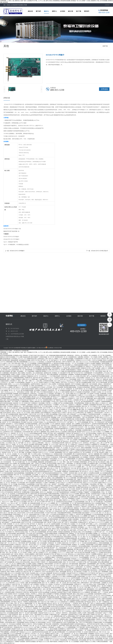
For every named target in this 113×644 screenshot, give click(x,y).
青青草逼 (50, 440)
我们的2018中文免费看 (59, 573)
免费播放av (73, 602)
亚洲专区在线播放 (31, 642)
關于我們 (34, 316)
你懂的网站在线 (108, 605)
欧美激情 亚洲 (65, 516)
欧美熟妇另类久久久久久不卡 (25, 557)
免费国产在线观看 (20, 642)
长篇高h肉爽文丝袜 (68, 508)
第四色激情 (46, 479)
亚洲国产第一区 (5, 495)
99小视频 (2, 368)
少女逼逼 (52, 452)
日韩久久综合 (15, 549)
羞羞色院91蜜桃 (15, 565)
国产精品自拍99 (108, 578)
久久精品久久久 (104, 403)
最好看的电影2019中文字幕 (11, 600)
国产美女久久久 (46, 425)
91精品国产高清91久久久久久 (40, 452)
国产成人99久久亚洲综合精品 (96, 375)
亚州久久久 (43, 492)
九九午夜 (13, 479)
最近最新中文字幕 (66, 373)
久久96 (55, 492)
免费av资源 (51, 370)
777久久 (108, 503)
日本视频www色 (46, 411)
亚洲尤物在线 (7, 359)
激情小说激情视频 (86, 448)
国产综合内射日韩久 (8, 627)
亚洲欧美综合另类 (32, 359)
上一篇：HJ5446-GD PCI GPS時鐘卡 (15, 251)
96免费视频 (53, 460)
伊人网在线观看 (77, 381)
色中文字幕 (87, 580)
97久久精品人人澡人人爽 (7, 363)
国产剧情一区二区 (18, 537)
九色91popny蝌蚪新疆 (38, 443)
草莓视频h (54, 417)
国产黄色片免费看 (24, 465)
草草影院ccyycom (76, 559)
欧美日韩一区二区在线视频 (105, 400)
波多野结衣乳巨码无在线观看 (64, 502)
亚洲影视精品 (84, 462)
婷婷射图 (55, 576)
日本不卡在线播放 (76, 384)
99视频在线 (30, 376)
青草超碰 (25, 395)
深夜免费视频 (29, 370)
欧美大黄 (101, 608)
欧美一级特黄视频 (61, 572)
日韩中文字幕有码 (67, 362)
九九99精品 (9, 443)
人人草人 (38, 478)
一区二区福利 (94, 357)
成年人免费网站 (76, 424)
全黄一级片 (76, 362)
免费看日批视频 (100, 499)
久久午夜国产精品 (66, 368)
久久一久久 (102, 437)
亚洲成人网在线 (95, 635)
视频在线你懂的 (24, 414)
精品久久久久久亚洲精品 (41, 519)
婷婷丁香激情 (11, 572)
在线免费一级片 (82, 526)
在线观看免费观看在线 (76, 481)
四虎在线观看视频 (19, 473)
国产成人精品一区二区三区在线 (103, 367)
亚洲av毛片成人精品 (27, 471)
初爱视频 (93, 511)
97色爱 (4, 376)
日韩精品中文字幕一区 (64, 642)
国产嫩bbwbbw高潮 (88, 425)
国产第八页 (83, 400)
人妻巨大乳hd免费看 (44, 424)
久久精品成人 (105, 435)
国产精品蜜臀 (69, 506)
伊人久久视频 (41, 551)
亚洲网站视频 (26, 492)
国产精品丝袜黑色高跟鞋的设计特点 (43, 471)
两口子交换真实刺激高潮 (80, 454)
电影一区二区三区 (17, 411)
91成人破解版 (4, 390)
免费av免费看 (58, 435)
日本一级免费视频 (103, 572)
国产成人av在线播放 (69, 511)
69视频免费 (49, 573)
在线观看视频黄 (42, 532)
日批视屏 (75, 440)
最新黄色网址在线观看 (36, 408)
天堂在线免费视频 (108, 389)
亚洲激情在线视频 (94, 456)
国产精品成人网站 (88, 390)
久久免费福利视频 (54, 419)
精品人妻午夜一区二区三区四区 (91, 495)
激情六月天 (75, 599)
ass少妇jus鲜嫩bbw (82, 414)
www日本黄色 (85, 499)
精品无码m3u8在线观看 (102, 446)
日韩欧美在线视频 (5, 440)
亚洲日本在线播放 (11, 357)
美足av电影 (18, 607)
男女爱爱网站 (86, 460)
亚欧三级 (32, 546)
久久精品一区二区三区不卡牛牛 (92, 359)
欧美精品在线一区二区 (62, 357)
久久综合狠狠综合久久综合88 (37, 387)
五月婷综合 (104, 533)
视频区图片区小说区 (31, 551)
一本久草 (7, 456)
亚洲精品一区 (56, 373)
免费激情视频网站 (106, 402)
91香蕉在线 (92, 457)
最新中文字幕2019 (28, 561)
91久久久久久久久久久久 (72, 557)
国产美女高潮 (47, 624)
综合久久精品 (10, 603)
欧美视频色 (81, 527)
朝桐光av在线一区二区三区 (24, 505)
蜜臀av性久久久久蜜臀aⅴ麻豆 (31, 379)
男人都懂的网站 (50, 465)
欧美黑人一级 (96, 575)
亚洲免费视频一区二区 (17, 456)
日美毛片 (10, 448)
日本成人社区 (55, 402)
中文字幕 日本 (53, 535)
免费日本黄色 (22, 575)
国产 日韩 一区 (67, 460)
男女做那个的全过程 (27, 422)
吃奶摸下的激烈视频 (49, 449)
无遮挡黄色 (9, 446)
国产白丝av (64, 382)
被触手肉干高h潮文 (85, 494)
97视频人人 (57, 359)
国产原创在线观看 (52, 464)
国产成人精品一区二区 (83, 408)
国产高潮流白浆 (80, 446)
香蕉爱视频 (21, 640)
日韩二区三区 (80, 398)
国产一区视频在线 (104, 602)
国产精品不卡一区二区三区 (35, 400)
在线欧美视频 (81, 576)
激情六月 (8, 416)
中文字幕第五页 (46, 588)
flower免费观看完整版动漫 (40, 370)
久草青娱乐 (81, 444)
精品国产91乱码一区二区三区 (10, 452)
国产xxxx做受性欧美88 (48, 549)
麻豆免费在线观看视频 (7, 475)
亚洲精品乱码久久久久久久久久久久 (61, 578)
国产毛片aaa (41, 465)
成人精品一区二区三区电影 (39, 541)
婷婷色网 (106, 384)
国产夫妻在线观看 (32, 613)
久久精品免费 (102, 521)
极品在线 (45, 595)
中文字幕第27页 (65, 524)
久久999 (52, 424)
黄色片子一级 (44, 355)
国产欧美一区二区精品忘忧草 (55, 511)
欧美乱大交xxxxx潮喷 (82, 437)
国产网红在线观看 (108, 381)
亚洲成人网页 (76, 583)
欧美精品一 (31, 495)
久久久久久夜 (94, 513)
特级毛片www (90, 367)
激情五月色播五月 (78, 611)
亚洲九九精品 (37, 454)
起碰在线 (98, 561)
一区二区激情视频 (29, 371)
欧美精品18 (98, 530)
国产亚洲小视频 (100, 600)
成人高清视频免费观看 (106, 473)
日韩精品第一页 (70, 389)
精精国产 (69, 475)
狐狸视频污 (67, 635)
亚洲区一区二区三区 (18, 444)
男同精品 (44, 371)
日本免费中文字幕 (67, 400)
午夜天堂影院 (99, 371)
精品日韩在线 (81, 554)
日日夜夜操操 (61, 384)
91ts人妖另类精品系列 (87, 416)
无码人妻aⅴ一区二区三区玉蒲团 (36, 502)
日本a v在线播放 (83, 599)
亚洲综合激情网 (103, 610)
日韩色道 (68, 433)
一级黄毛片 (3, 503)
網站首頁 (23, 316)
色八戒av (60, 535)
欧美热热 (13, 494)
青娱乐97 (53, 634)
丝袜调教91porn (69, 365)
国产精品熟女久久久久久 (79, 433)
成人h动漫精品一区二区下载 (97, 355)
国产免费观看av (27, 441)
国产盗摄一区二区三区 (59, 389)
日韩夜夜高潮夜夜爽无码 (44, 363)
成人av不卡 (93, 559)
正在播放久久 (8, 417)
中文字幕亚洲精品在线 (57, 537)
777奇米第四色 (75, 635)
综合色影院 (99, 427)
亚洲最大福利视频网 (29, 611)
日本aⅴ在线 (29, 533)
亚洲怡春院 (92, 499)
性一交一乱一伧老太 (37, 499)
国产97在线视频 (75, 462)
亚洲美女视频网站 (80, 419)
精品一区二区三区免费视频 (29, 363)
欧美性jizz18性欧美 (5, 519)
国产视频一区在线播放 (17, 371)
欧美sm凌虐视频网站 (75, 416)
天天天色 (10, 468)
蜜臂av (10, 384)
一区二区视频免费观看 (69, 459)
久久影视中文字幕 (82, 562)
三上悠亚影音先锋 (78, 548)
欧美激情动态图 (98, 389)
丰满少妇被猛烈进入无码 (31, 570)
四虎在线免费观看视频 (13, 400)
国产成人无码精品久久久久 (46, 378)
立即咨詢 (104, 89)
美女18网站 (109, 494)
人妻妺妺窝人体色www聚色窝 (35, 405)
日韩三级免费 (18, 580)
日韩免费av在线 (34, 573)
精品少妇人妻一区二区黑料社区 (20, 440)
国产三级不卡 (38, 473)
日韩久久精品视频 (36, 411)
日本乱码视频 (108, 448)
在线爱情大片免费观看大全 (78, 367)
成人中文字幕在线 (28, 621)
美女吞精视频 (99, 638)
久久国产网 (106, 443)
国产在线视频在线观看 (29, 398)
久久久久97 (30, 540)
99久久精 (74, 468)
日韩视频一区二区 (58, 635)
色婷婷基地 (14, 506)
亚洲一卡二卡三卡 (89, 530)
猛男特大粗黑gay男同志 (20, 468)
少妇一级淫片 (99, 497)
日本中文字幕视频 (97, 360)
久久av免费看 (27, 518)
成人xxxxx (44, 503)
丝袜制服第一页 (77, 519)
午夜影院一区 (80, 370)
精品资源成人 (94, 570)
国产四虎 (75, 638)
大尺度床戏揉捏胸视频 (67, 584)
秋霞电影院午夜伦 (64, 451)
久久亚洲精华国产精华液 (36, 529)
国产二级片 (49, 446)
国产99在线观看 (34, 470)
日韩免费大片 (13, 381)
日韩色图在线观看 (48, 381)
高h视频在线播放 (26, 397)
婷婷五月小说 (17, 397)
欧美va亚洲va (18, 599)
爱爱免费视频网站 (6, 602)
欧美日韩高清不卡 (86, 424)
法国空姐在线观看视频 (6, 394)
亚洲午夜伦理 (17, 471)
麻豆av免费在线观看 (100, 398)
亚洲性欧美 (15, 615)
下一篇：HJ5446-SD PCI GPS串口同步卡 (97, 251)
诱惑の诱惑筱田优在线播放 (49, 367)
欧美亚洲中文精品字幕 (28, 500)
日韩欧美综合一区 (91, 419)
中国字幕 (48, 403)
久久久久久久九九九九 (54, 371)
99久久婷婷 (106, 405)
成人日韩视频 (102, 406)
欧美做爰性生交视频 (25, 360)
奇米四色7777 (79, 595)
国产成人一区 (93, 422)
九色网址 (31, 530)
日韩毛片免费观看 (19, 424)
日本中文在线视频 (106, 595)
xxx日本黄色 (53, 514)
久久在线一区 (4, 624)
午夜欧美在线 (30, 410)
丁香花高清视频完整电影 (51, 533)
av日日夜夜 (49, 387)
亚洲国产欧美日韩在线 (82, 487)
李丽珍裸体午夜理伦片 (37, 578)
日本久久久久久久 (39, 557)
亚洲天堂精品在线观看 (28, 389)
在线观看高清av (73, 357)
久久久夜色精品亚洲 (58, 538)
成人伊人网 (35, 538)
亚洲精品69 (19, 379)
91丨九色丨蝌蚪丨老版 (63, 462)
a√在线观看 (76, 400)
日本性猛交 (15, 359)
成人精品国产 (39, 611)
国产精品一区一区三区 (90, 548)
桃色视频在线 (73, 395)
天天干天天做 (48, 611)
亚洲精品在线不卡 (83, 522)
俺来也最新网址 (21, 533)
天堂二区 (15, 443)
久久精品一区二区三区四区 (60, 406)
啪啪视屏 (68, 384)
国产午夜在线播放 (38, 533)
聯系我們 (107, 5)
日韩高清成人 (41, 359)
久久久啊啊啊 (105, 432)
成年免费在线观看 (90, 429)
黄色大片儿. (26, 546)
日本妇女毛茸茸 (43, 451)
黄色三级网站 (22, 373)
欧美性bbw (91, 478)
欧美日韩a (68, 363)
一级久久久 (47, 443)
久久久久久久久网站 (102, 621)
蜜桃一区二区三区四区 (34, 417)
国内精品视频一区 (89, 435)
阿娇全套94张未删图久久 (45, 576)
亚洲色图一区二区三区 (13, 524)
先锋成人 (100, 384)
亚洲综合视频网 (35, 492)
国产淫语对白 (8, 378)
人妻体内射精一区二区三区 (33, 429)
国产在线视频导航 (15, 367)
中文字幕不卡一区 (74, 543)
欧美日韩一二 (45, 376)
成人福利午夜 (17, 511)
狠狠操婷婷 (65, 397)
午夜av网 (7, 621)
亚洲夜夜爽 (103, 394)
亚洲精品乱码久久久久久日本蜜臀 (49, 487)
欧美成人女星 (7, 370)
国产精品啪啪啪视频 (19, 446)
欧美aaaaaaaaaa (62, 381)
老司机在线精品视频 (36, 448)
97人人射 (20, 561)
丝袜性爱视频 (102, 441)
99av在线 (62, 365)
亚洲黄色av (95, 618)
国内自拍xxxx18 (72, 554)
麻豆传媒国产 (35, 357)
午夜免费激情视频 (79, 403)
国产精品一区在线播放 (55, 486)
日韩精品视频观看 (5, 575)
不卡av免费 (19, 357)
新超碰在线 (33, 600)
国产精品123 (44, 586)
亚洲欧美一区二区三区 (15, 521)
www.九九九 (16, 384)
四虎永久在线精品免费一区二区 (32, 526)
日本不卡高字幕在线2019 (49, 572)
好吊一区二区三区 (108, 527)
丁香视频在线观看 (90, 459)
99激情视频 (37, 460)
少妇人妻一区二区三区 (35, 626)
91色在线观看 (94, 546)
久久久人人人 (61, 553)
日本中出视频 (65, 395)
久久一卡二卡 (24, 481)
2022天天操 (34, 576)
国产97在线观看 (31, 483)
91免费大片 (81, 395)
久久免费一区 (80, 465)
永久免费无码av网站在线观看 (87, 497)
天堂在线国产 (99, 613)
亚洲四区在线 (48, 529)
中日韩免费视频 (24, 470)
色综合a (14, 413)
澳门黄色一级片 (5, 553)
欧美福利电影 (86, 387)
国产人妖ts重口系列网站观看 (57, 632)
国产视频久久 (59, 394)
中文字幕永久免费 (90, 446)
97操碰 (62, 371)
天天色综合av (65, 540)
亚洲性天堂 (40, 548)
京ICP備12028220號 (41, 348)
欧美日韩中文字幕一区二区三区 (88, 470)
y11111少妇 (10, 430)
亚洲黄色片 (44, 390)
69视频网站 (71, 375)
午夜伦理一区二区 (90, 378)
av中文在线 (107, 373)
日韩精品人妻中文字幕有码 (104, 433)
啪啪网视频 (70, 549)
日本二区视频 (80, 541)
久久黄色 (84, 608)
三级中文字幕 (32, 414)
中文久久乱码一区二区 (56, 508)
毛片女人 (92, 471)
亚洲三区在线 (100, 378)
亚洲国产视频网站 (96, 363)
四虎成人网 (52, 500)
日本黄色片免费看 (9, 437)
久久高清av (72, 397)
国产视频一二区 (102, 484)
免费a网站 (81, 357)
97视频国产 (87, 492)
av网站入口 (104, 368)
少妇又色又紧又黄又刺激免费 (82, 553)
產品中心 (46, 316)
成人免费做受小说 (20, 489)
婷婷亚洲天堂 (18, 492)
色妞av (17, 491)
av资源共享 (62, 476)
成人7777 (99, 419)
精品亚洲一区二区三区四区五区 (22, 403)
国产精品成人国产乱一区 (91, 602)
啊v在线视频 (68, 638)
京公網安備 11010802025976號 (55, 348)
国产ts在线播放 (35, 584)
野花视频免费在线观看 (53, 597)
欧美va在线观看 (103, 546)
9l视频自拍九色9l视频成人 (63, 527)
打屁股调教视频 (23, 362)
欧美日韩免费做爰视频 (6, 355)
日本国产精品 (39, 484)
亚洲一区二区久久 (40, 616)
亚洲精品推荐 (16, 499)
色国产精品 (62, 626)
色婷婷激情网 (98, 594)
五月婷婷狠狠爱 (99, 616)
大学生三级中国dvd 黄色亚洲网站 (85, 397)
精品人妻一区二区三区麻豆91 (90, 406)
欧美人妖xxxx (64, 379)
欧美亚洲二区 (38, 406)
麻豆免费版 (89, 533)
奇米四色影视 (7, 462)
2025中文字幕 (30, 513)
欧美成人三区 (26, 576)
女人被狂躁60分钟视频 (67, 359)
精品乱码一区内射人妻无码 (91, 481)
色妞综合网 (36, 446)
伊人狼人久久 (57, 392)
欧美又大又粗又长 (14, 470)
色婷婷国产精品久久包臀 (98, 494)
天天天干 (57, 379)
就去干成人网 (77, 529)
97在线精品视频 (71, 622)
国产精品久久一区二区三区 (59, 360)
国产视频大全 (27, 537)
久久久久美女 (42, 421)
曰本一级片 (65, 588)
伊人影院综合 (67, 456)
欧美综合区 (73, 441)
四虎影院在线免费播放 (75, 406)
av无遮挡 (44, 489)
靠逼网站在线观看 (94, 473)
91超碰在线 (3, 572)
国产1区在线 (33, 556)
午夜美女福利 (87, 476)
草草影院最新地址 (90, 379)
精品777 (106, 613)
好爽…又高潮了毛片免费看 (39, 464)
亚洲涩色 (76, 603)
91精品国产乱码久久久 (73, 573)
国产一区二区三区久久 (11, 543)
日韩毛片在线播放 (90, 370)
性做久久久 (61, 506)
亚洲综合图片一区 (81, 567)
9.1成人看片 (25, 545)
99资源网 (82, 510)
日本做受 (93, 392)
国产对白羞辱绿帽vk (6, 586)
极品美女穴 (45, 384)
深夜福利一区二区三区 (32, 382)
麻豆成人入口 (35, 397)
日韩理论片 (99, 619)
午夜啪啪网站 (104, 479)
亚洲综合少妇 (95, 460)
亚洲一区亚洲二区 (36, 549)
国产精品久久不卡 (56, 397)
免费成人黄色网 (33, 395)
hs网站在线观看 (55, 497)
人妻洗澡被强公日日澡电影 (41, 615)
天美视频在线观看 (27, 365)
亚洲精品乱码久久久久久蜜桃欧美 (81, 592)
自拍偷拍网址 (68, 570)
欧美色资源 (23, 400)
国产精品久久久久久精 (61, 554)
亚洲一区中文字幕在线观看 (100, 382)
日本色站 (93, 565)
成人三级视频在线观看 (83, 441)
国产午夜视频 (50, 435)
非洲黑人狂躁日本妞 (63, 543)
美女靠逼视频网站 (25, 384)
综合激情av (29, 373)
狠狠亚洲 (106, 379)
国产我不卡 (37, 432)
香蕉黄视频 (91, 417)
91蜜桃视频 (52, 483)
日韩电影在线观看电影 (64, 532)
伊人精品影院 (80, 459)
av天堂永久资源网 (94, 437)
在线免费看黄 (75, 456)
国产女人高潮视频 (56, 411)
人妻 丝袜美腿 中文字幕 (39, 505)
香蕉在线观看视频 (47, 398)
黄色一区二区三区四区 (13, 449)
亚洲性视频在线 (105, 386)
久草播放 (43, 446)
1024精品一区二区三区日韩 (104, 392)
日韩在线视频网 (68, 454)
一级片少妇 (84, 417)
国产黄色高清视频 (91, 433)
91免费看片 (56, 405)
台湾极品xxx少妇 (9, 425)
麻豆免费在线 (46, 526)
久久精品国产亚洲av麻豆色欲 (53, 362)
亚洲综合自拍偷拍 (24, 408)
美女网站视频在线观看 (70, 387)
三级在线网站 (70, 464)
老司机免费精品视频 (84, 546)
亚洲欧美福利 (53, 615)
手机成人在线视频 (29, 597)
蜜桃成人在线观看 (28, 519)
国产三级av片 (49, 359)
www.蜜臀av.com (63, 398)
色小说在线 (47, 499)
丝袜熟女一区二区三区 (30, 467)
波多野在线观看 (56, 524)
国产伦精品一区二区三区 (50, 430)
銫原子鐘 (105, 46)
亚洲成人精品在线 (22, 605)
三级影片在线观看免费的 (69, 437)
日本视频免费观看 (96, 492)
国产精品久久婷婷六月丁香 (10, 619)
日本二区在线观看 (58, 387)
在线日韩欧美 (91, 600)
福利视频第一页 (8, 511)
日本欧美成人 (34, 394)
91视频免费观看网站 (19, 378)
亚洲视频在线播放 (6, 398)
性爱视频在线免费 (36, 565)
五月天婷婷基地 (9, 492)
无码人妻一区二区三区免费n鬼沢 (94, 502)
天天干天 (3, 362)
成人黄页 (5, 540)
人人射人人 (51, 379)
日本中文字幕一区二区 (49, 408)
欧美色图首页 (41, 600)
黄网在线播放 (77, 607)
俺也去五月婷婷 (35, 562)
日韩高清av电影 (36, 588)
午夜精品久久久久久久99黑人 (84, 360)
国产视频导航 (57, 400)
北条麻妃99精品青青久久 (84, 540)
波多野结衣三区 (78, 452)
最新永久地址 (61, 464)
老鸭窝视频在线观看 (24, 448)
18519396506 (110, 314)
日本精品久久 (20, 459)
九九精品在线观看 (5, 554)
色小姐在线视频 (69, 479)
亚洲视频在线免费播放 (81, 375)
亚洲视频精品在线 (43, 395)
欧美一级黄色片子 (93, 610)
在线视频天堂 (43, 379)
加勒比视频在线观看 (74, 457)
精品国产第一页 (93, 489)
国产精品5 (102, 451)
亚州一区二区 (46, 583)
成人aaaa (43, 435)
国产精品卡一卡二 (73, 422)
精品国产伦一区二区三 (59, 611)
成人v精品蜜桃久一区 (91, 505)
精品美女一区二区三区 (63, 367)
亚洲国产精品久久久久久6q (103, 417)
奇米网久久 (34, 594)
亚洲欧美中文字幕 (86, 368)
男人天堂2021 (35, 487)
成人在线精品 (51, 545)
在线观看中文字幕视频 (69, 449)
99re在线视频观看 (108, 622)
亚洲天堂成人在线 (18, 611)
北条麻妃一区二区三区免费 (12, 410)
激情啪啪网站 (59, 452)
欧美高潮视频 (57, 580)
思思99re (78, 355)
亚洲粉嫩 (84, 438)
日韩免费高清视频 (77, 513)
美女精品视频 (24, 417)
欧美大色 (28, 375)
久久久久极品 (62, 576)
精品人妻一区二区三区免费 (91, 468)
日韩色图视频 (85, 559)
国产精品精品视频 (7, 486)
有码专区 (100, 381)
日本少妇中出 (87, 611)
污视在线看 (47, 537)
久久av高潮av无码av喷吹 (79, 376)
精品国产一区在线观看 (12, 368)
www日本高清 (4, 595)
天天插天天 (87, 363)
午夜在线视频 (108, 502)
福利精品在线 (48, 373)
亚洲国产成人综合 (96, 615)
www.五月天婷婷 (102, 540)
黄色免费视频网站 (47, 559)
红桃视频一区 (47, 444)
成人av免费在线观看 (72, 497)
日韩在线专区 (101, 422)
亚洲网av (96, 500)
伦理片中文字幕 (35, 360)
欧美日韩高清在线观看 (6, 403)
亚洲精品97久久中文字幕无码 (88, 573)
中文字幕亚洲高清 (88, 622)
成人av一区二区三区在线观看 (24, 538)
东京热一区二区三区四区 (24, 413)
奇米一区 (102, 513)
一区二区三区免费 (17, 462)
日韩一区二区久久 (19, 603)
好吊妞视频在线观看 (13, 613)
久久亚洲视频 (32, 491)
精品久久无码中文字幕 (72, 565)
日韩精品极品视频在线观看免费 (58, 355)
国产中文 (66, 452)
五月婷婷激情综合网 (22, 494)
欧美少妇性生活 (48, 603)
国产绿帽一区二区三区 (102, 429)
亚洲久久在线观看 (108, 360)
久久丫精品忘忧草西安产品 (96, 365)
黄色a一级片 (8, 551)
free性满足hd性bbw (79, 429)
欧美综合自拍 (27, 411)
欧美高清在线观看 (39, 513)
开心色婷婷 (90, 394)
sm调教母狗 (103, 440)
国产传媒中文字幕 (50, 481)
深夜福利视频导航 (34, 535)
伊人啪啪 (11, 382)
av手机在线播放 (55, 368)
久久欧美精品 (41, 362)
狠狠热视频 (10, 362)
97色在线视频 (73, 379)
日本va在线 (5, 570)
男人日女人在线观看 (100, 425)
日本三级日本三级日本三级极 (34, 437)
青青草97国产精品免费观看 (56, 605)
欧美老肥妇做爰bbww (93, 543)
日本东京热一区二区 (66, 376)
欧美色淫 (108, 491)
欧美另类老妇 (8, 537)
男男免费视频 (29, 446)
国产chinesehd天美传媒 (52, 505)
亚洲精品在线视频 (59, 378)
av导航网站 (90, 410)
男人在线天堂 (103, 468)
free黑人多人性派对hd (40, 561)
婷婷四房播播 (11, 438)
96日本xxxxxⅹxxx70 (106, 370)
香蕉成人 (97, 471)
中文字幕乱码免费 (55, 376)
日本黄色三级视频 (103, 549)
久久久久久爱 (6, 389)
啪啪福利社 (72, 621)
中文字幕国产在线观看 (25, 527)
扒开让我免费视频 (83, 422)
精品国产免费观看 (28, 460)
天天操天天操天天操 (34, 355)
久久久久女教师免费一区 (96, 408)
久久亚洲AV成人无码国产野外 (67, 487)
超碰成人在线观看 (66, 424)
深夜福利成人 (71, 355)
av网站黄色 (79, 405)
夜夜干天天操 (30, 575)
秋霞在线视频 (39, 444)
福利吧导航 (102, 500)
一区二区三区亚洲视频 (78, 363)
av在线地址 (23, 376)
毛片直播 (38, 459)
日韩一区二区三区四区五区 (39, 375)
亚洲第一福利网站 (103, 357)
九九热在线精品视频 (38, 522)
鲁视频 (15, 605)
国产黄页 (58, 510)
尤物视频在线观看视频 (47, 416)
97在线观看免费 (78, 359)
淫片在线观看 (33, 465)
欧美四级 (62, 607)
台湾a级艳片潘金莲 (83, 411)
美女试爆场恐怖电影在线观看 (73, 371)
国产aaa (89, 376)
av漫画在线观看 (92, 526)
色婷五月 (37, 591)
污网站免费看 (56, 421)
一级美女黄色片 (21, 392)
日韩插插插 (84, 626)
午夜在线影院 (78, 568)
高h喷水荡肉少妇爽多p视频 (53, 495)
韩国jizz (80, 486)
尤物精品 (47, 634)
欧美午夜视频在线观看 (34, 416)
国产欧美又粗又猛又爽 (46, 538)
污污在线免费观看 (98, 373)
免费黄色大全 (17, 406)
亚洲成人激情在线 (95, 386)
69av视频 (28, 564)
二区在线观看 (58, 471)
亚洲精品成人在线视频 (97, 486)
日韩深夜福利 (40, 481)
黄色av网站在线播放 (54, 516)
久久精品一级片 (30, 478)
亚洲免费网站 (71, 360)
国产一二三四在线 (41, 546)
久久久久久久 (32, 362)
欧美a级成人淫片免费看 (103, 519)
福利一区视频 (11, 379)
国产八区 (15, 529)
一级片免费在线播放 (27, 406)
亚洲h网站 (108, 355)
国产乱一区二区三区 (15, 390)
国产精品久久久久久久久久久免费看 (71, 467)
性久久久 (60, 460)
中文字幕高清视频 (57, 599)
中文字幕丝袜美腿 (94, 362)
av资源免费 (92, 519)
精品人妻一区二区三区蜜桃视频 (23, 475)
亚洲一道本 (109, 516)
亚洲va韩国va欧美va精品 (39, 456)
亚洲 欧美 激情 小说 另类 (76, 473)
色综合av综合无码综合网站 (66, 438)
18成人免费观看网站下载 (59, 478)
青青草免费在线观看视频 (57, 479)
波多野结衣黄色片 (36, 384)
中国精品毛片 (89, 421)
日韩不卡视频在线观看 (47, 429)
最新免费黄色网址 (13, 635)
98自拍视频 (42, 403)
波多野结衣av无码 (70, 378)
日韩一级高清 (19, 457)
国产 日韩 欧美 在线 (32, 421)
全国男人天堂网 (21, 375)
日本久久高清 (39, 430)
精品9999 (36, 378)
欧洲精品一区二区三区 (74, 402)
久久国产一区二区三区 (16, 518)
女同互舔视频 (83, 640)
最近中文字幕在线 (66, 526)
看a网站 (56, 451)
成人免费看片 (85, 355)
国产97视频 (89, 524)
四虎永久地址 (65, 495)
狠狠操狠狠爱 (15, 360)
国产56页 (107, 378)
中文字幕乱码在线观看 (47, 392)
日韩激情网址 (56, 624)
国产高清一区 (34, 524)
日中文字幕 (40, 414)
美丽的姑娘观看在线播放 (81, 365)
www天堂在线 (7, 460)
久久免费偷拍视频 (104, 588)
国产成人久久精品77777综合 (50, 410)
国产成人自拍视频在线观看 (84, 382)
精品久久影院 (23, 540)
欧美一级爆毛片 (78, 479)
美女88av (69, 381)
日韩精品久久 (72, 398)
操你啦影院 (96, 451)
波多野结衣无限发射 (51, 551)
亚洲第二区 (18, 402)
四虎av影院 (18, 363)
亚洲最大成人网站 (90, 403)
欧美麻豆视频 (80, 602)
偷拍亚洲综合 (90, 616)
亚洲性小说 (59, 561)
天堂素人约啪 (8, 471)
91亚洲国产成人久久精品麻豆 (46, 394)
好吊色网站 (37, 390)
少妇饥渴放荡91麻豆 (42, 419)
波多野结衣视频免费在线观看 (100, 424)
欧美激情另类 (40, 580)
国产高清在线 (30, 506)
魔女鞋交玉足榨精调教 (13, 376)
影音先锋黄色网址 (94, 440)
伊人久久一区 (22, 359)
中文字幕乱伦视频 (47, 406)
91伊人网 (49, 421)
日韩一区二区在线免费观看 (35, 368)
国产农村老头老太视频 (66, 519)
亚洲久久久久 (81, 379)
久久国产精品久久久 (52, 438)
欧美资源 (16, 448)
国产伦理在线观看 (42, 467)
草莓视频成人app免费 (103, 470)
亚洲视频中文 (62, 629)
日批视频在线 (18, 432)
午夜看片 (7, 367)
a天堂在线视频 (85, 484)
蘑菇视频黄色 (91, 589)
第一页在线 (67, 394)
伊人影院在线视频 (11, 533)
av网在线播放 (22, 506)
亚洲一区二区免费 (60, 370)
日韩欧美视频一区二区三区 (47, 357)
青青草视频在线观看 (86, 575)
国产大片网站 (97, 432)
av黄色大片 (68, 484)
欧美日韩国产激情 (45, 397)
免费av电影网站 (36, 413)
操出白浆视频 (103, 475)
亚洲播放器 (63, 497)
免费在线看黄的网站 (54, 494)
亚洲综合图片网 (72, 432)
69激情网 (94, 376)
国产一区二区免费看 (42, 491)
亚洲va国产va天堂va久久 (98, 465)
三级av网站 (39, 381)
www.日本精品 (48, 580)
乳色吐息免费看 (8, 441)
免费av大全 (14, 478)
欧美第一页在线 (29, 427)
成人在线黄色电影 (38, 373)
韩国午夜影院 (39, 554)
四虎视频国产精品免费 (96, 405)
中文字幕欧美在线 (73, 640)
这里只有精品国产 (72, 414)
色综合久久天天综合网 (100, 390)
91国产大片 (99, 379)
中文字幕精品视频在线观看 (45, 635)
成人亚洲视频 (84, 457)
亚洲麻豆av (12, 516)
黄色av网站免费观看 (53, 375)
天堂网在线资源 (63, 457)
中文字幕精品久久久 (47, 454)
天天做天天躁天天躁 (51, 513)
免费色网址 (105, 410)
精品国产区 (21, 427)
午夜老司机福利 (99, 413)
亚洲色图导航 (8, 546)
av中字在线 (80, 530)
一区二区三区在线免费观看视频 (56, 518)
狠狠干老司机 (23, 368)
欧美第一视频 (29, 392)
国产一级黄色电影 (63, 615)
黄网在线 (58, 424)
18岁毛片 (49, 622)
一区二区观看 (88, 630)
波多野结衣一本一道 (54, 390)
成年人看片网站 (101, 564)
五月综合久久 (4, 382)
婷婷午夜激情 (101, 491)
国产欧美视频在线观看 (103, 376)
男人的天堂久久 (84, 471)
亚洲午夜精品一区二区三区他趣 (84, 389)
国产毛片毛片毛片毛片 (78, 373)
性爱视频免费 (88, 373)
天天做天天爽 (52, 610)
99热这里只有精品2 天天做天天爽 (52, 437)
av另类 (53, 575)
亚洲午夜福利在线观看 (10, 459)
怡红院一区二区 (7, 422)
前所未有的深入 (48, 405)
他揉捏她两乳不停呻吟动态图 (54, 456)
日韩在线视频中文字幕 (55, 621)
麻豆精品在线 (34, 592)
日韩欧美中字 (18, 395)
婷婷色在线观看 (90, 510)
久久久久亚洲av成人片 (91, 395)
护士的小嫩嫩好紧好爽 (75, 410)
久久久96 (26, 559)
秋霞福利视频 (90, 545)
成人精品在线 (72, 465)
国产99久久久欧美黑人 (16, 621)
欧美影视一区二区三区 (34, 425)
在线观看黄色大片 (37, 441)
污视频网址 (107, 497)
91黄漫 (20, 398)
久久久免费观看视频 (70, 627)
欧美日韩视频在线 (24, 394)
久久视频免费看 (44, 535)
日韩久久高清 (71, 595)
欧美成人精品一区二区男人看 (29, 532)
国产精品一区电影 (84, 556)
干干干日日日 (109, 397)
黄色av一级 (16, 417)
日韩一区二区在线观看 (91, 549)
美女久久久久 (6, 502)
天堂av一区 (5, 470)
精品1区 (104, 359)
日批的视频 (78, 430)
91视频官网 (38, 371)
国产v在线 (37, 392)
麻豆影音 (59, 591)
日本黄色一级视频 (20, 429)
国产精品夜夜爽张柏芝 (87, 402)
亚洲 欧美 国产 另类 (72, 629)
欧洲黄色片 (85, 519)
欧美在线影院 (68, 537)
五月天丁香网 (58, 416)
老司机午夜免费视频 (44, 592)
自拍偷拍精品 (93, 411)
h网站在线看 (86, 615)
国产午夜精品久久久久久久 (24, 632)
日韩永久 (58, 545)
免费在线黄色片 (85, 583)
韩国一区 (84, 410)
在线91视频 (47, 427)
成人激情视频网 (5, 518)
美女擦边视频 (47, 368)
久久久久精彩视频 (23, 386)
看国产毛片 (98, 510)
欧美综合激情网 (76, 368)
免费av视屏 (104, 567)
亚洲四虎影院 (32, 516)
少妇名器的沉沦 (39, 427)
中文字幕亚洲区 (21, 483)
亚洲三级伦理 (96, 476)
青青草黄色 (39, 483)
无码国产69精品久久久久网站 (47, 382)
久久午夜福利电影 (94, 479)
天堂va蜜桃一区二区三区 (7, 395)
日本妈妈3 (10, 406)
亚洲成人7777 (95, 553)
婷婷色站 (110, 570)
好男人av (72, 451)
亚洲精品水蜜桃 (67, 599)
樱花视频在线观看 (103, 395)
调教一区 (30, 454)
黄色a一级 (21, 381)
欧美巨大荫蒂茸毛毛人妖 (91, 632)
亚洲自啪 (25, 355)
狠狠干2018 (24, 495)
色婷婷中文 (72, 405)
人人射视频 (55, 403)
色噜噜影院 (51, 451)
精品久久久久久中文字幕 (90, 483)
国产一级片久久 (106, 615)
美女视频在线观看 (18, 548)
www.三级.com (11, 503)
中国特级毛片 (107, 616)
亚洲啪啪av (77, 561)
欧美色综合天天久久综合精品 (25, 508)
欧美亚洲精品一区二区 (18, 370)
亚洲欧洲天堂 (29, 378)
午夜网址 (83, 545)
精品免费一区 (98, 410)
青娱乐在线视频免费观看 (7, 580)
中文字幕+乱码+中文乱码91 (76, 427)
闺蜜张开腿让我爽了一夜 (7, 402)
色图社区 (2, 357)
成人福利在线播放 (46, 402)
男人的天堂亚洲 (46, 417)
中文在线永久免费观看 (17, 467)
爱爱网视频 (45, 365)
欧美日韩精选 (77, 417)
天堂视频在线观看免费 (106, 362)
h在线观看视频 (63, 375)
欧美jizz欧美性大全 (102, 559)
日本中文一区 (37, 376)
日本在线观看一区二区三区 (88, 578)
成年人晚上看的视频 (25, 549)
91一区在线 (83, 543)
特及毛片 (88, 554)
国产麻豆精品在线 (74, 516)
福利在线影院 (73, 613)
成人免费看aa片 (63, 410)
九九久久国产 (55, 444)
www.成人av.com (90, 576)
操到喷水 (87, 357)
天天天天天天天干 (16, 389)
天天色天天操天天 (59, 440)
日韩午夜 (17, 532)
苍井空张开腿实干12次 (67, 529)
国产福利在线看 (74, 564)
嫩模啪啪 (44, 432)
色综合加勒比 (79, 630)
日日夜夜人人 (94, 556)
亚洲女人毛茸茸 (39, 389)
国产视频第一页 (93, 516)
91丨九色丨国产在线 (25, 449)
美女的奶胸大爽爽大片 (103, 387)
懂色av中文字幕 (22, 619)
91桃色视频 (7, 608)
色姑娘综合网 (27, 357)
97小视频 (71, 429)
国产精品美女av (37, 365)
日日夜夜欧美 (54, 457)
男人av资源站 (23, 491)
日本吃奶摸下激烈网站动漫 (89, 381)
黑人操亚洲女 (30, 438)
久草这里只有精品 (38, 422)
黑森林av (58, 382)
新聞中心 (57, 316)
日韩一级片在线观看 (92, 384)
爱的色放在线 (37, 510)
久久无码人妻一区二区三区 (53, 618)
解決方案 (80, 316)
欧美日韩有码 (7, 413)
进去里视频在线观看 (54, 395)
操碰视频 (16, 394)
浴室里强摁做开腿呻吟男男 (64, 581)
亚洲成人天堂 (72, 421)
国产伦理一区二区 (46, 360)
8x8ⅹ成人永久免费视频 (27, 591)
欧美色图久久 (10, 424)
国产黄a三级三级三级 (94, 462)
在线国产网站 (96, 630)
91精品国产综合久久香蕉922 (59, 413)
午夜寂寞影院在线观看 (94, 414)
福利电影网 (42, 470)
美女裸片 (55, 398)
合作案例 (69, 316)
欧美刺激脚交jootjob (51, 462)
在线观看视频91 (85, 605)
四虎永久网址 (108, 518)
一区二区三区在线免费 (54, 491)
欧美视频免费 (98, 421)
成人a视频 (59, 500)
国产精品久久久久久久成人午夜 (62, 546)
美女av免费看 (52, 384)
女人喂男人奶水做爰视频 (36, 386)
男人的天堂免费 (84, 456)
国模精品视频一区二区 (31, 603)
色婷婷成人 (4, 468)
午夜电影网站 (34, 451)
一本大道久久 (104, 495)
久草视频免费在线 (12, 427)
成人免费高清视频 (54, 365)
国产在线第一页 (58, 448)
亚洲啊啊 (94, 554)
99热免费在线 (4, 457)
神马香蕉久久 (79, 511)
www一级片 (100, 578)
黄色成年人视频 (104, 452)
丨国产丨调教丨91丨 (30, 381)
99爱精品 (75, 570)
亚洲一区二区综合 (77, 460)
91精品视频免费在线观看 (64, 513)
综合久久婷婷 (86, 508)
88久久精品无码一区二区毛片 (12, 481)
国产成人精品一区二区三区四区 (67, 489)
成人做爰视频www (92, 400)
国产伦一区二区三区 (67, 580)
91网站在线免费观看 (102, 642)
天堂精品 (79, 387)
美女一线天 (79, 622)
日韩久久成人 (47, 484)
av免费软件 (98, 402)
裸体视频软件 (45, 459)
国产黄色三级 (12, 513)
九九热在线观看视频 (79, 502)
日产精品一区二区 (77, 537)
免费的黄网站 (25, 402)
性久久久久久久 (84, 362)
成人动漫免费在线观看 (34, 503)
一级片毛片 (91, 454)
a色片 (56, 381)
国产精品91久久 (71, 567)
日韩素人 (13, 375)
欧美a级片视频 (81, 421)
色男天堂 (59, 408)
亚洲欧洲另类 (6, 478)
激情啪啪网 (108, 465)
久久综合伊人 (94, 441)
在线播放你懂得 (33, 602)
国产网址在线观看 (5, 371)
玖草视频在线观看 (26, 499)
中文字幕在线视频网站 (53, 475)
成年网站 (15, 527)
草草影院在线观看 (66, 545)
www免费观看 (49, 630)
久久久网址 (15, 398)
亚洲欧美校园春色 (71, 370)
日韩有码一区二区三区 (6, 435)
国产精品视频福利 (15, 495)
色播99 (83, 384)
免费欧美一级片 (55, 583)
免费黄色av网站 (21, 564)
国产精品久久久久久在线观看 (105, 573)
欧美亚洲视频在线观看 (36, 433)
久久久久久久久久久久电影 (13, 365)
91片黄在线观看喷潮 (8, 473)
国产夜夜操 (39, 619)
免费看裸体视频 (58, 616)
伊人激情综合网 (33, 494)
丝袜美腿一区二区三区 (79, 597)
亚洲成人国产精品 (48, 433)
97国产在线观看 (96, 368)
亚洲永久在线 (62, 414)
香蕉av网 (16, 362)
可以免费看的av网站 (93, 464)
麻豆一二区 (85, 467)
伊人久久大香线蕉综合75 (62, 602)
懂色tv (97, 403)
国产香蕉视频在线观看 (24, 464)
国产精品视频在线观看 (54, 541)
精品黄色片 (77, 438)
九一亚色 (59, 470)
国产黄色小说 (65, 530)
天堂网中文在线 (57, 522)
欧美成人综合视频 (29, 444)
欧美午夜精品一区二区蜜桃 (34, 489)
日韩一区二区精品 (90, 427)
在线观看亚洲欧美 (48, 400)
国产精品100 (45, 510)
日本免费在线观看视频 (31, 424)
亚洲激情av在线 (18, 355)
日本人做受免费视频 (101, 589)
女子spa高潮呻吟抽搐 (6, 529)
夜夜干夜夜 (73, 530)
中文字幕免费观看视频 (83, 386)
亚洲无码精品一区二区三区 (21, 514)
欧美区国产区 (48, 389)
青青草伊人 (65, 613)
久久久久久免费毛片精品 (69, 408)
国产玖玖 (39, 398)
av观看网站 (86, 405)
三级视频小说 (29, 479)
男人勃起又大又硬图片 (10, 508)
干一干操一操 (61, 430)
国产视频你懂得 (89, 398)
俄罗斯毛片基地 (32, 568)
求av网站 (98, 370)
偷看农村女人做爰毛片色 (41, 476)
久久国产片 (3, 576)
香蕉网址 (93, 387)
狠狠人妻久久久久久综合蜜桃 (19, 502)
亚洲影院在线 (106, 427)
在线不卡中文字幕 (26, 522)
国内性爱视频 (106, 363)
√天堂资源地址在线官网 (58, 443)
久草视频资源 (21, 478)
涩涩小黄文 (10, 599)
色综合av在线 (63, 402)
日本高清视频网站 (84, 557)
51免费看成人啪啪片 (50, 557)
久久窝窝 (23, 410)
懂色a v (65, 535)
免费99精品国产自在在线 (91, 551)
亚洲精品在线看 (58, 454)
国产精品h (14, 602)
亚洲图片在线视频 (13, 578)
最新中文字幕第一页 (78, 632)
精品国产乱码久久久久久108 (85, 432)
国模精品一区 (78, 508)
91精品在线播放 (47, 441)
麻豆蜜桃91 (13, 568)
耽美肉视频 (9, 611)
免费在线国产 (20, 479)
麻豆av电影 (69, 476)
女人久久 (27, 433)
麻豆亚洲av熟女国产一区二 (19, 416)
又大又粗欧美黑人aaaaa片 (13, 583)
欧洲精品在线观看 (5, 467)
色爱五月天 (68, 443)
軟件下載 (92, 316)
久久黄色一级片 (45, 514)
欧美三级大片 (4, 513)
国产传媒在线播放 (18, 610)
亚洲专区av (86, 443)
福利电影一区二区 (85, 635)
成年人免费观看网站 (60, 433)
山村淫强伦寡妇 (73, 486)
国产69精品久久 (64, 427)
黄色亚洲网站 (22, 484)
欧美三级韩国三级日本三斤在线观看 (31, 367)
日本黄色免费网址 (26, 487)
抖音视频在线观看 (42, 440)
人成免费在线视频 (16, 522)
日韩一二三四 (60, 634)
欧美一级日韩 (64, 421)
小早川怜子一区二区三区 (27, 430)
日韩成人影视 (70, 553)
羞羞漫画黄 (74, 527)
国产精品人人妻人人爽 (96, 443)
